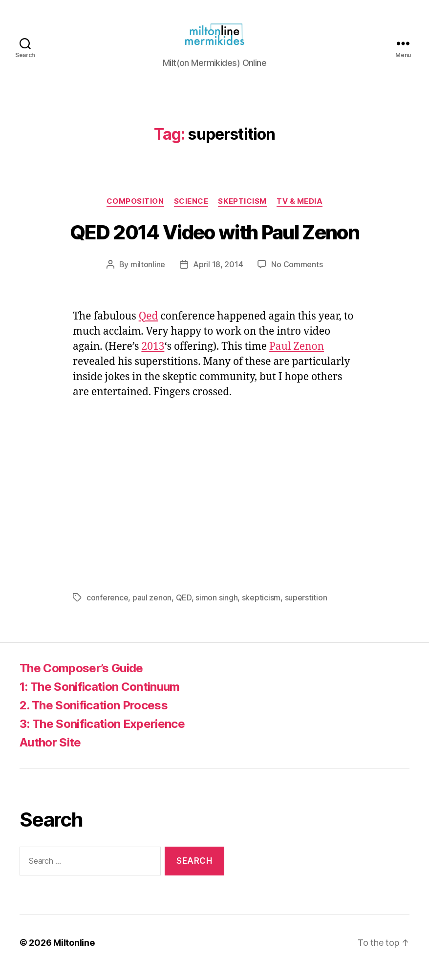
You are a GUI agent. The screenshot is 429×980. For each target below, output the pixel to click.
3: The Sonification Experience (102, 734)
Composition (135, 211)
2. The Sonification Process (94, 715)
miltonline (148, 274)
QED (184, 607)
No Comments (297, 274)
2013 (153, 356)
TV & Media (300, 211)
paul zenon (152, 607)
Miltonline (74, 952)
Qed (149, 326)
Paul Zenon (297, 356)
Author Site (50, 752)
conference (107, 607)
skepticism (261, 607)
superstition (306, 607)
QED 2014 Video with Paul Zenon (214, 242)
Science (191, 211)
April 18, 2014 (218, 274)
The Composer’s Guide (81, 678)
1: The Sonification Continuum (100, 696)
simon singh (216, 607)
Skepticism (242, 211)
